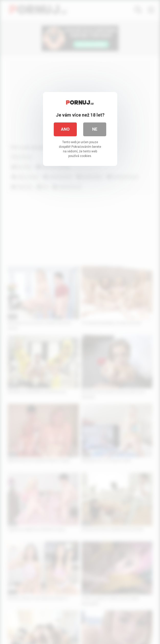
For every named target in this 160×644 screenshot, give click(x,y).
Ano (65, 129)
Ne (95, 129)
